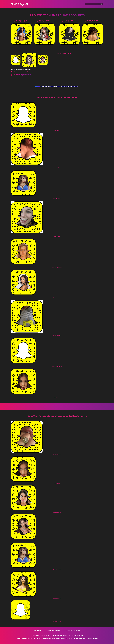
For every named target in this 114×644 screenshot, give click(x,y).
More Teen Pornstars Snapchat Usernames (57, 97)
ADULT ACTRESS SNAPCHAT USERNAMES (51, 87)
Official (38, 87)
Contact (37, 631)
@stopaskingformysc (21, 75)
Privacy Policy (53, 631)
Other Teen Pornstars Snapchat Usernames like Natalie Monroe (57, 416)
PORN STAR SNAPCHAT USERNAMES (70, 87)
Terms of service (73, 631)
